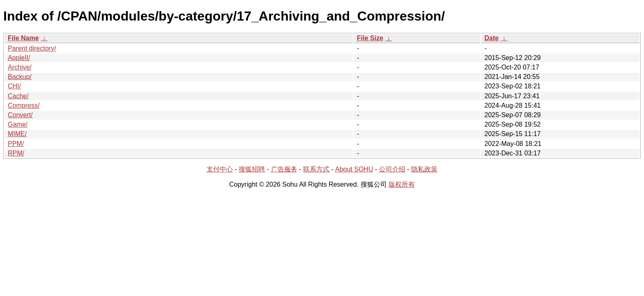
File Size (370, 38)
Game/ (18, 124)
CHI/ (14, 86)
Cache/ (18, 96)
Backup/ (20, 77)
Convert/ (20, 115)
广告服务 (284, 169)
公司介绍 (392, 169)
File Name (23, 38)
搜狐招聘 (252, 169)
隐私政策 (424, 169)
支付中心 (220, 169)
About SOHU (354, 169)
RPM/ (16, 153)
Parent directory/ (32, 48)
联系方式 (316, 169)
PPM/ (16, 144)
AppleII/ (19, 58)
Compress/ (24, 105)
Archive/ (20, 67)
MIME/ (17, 134)
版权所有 (402, 184)
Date (491, 38)
